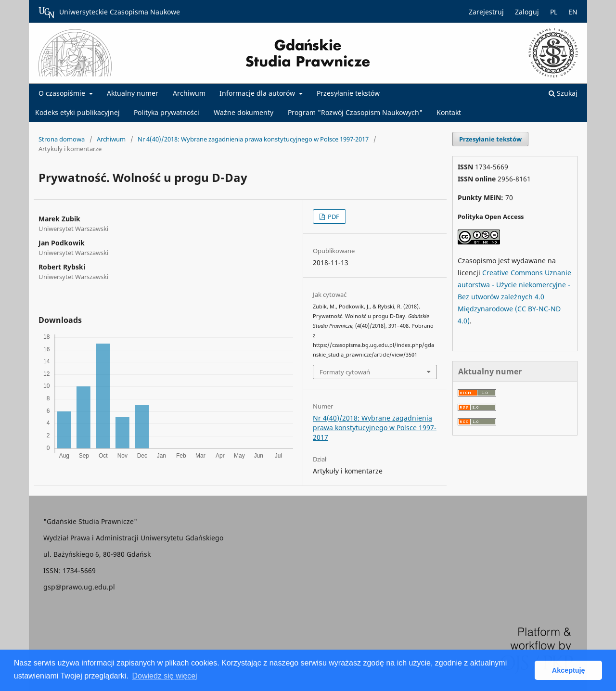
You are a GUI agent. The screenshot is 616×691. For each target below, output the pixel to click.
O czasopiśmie (63, 93)
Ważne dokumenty (244, 112)
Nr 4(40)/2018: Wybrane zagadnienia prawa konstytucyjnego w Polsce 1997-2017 (253, 139)
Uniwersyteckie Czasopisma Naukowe (109, 13)
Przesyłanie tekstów (348, 93)
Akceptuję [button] (569, 670)
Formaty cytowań (345, 372)
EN (573, 12)
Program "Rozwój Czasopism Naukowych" (355, 112)
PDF (333, 217)
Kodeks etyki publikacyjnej (77, 112)
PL (554, 12)
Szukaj (563, 93)
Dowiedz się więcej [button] (164, 676)
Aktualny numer (133, 93)
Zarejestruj (486, 12)
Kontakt (449, 112)
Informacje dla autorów (258, 93)
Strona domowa (62, 139)
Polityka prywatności (167, 112)
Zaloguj (527, 12)
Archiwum (189, 93)
